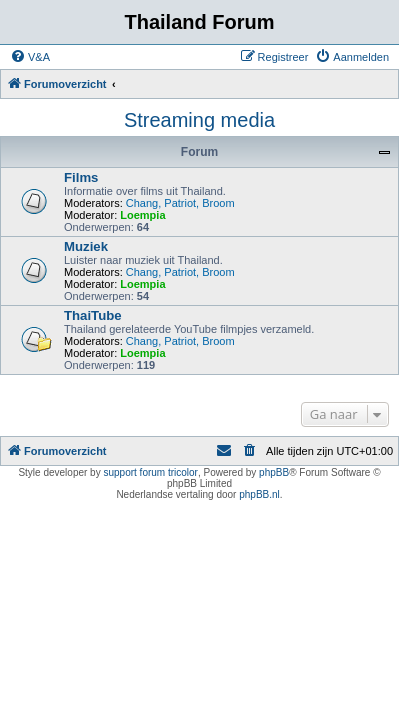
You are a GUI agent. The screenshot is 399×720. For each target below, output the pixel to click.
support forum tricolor (150, 472)
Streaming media (199, 120)
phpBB (274, 472)
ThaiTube (93, 315)
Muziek (86, 246)
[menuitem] (30, 57)
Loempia (142, 215)
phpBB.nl (259, 494)
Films (81, 177)
